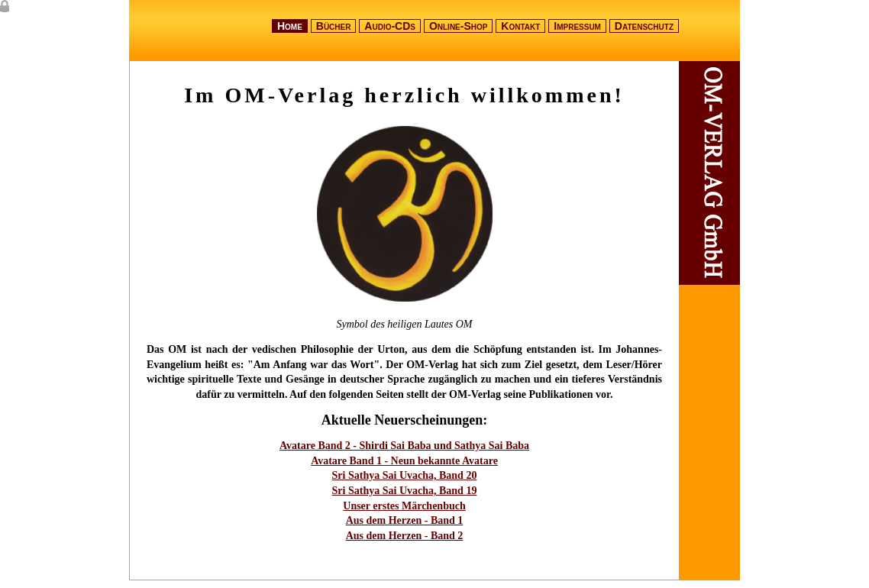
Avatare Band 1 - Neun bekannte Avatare (404, 461)
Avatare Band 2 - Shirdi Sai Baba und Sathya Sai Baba (404, 446)
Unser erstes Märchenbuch (404, 506)
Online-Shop (459, 26)
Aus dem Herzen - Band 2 (405, 536)
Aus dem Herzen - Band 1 (405, 520)
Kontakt (520, 26)
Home (290, 26)
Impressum (577, 26)
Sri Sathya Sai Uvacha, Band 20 (405, 475)
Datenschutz (644, 26)
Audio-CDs (390, 26)
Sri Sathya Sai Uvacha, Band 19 (405, 491)
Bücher (334, 26)
